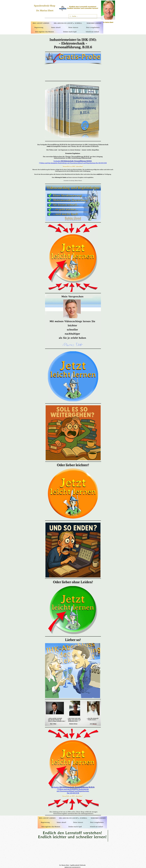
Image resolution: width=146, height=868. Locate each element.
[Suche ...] (83, 16)
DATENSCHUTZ (76, 867)
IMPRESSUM (68, 867)
